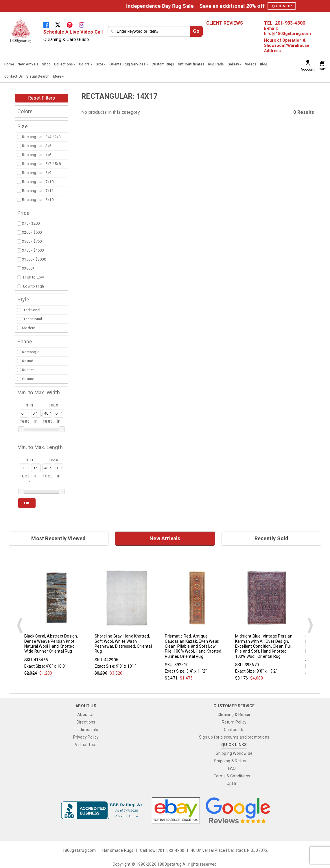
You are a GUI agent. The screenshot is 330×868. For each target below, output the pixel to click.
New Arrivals (28, 64)
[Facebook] (49, 24)
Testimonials (86, 730)
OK (27, 503)
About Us (86, 715)
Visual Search (38, 76)
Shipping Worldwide (234, 753)
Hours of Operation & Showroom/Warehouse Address (287, 45)
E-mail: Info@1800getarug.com (287, 31)
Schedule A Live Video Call (73, 32)
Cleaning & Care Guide (66, 40)
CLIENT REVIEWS (225, 23)
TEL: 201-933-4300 (285, 23)
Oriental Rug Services (127, 64)
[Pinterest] (73, 24)
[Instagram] (84, 24)
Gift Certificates (191, 64)
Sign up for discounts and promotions (234, 737)
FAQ (232, 768)
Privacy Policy (86, 737)
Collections (63, 64)
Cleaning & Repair (234, 715)
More (57, 76)
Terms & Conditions (232, 776)
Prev (20, 625)
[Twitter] (61, 24)
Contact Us (14, 76)
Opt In (232, 783)
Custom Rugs (163, 64)
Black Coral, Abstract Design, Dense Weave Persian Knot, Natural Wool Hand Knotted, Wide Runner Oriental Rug (51, 644)
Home (9, 64)
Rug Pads (216, 64)
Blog (264, 64)
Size (99, 64)
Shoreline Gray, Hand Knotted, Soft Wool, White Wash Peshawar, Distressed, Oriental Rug (123, 644)
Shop (46, 64)
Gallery (233, 64)
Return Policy (234, 722)
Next (310, 625)
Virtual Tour (86, 745)
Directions (86, 722)
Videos (251, 64)
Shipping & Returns (232, 761)
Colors (84, 64)
